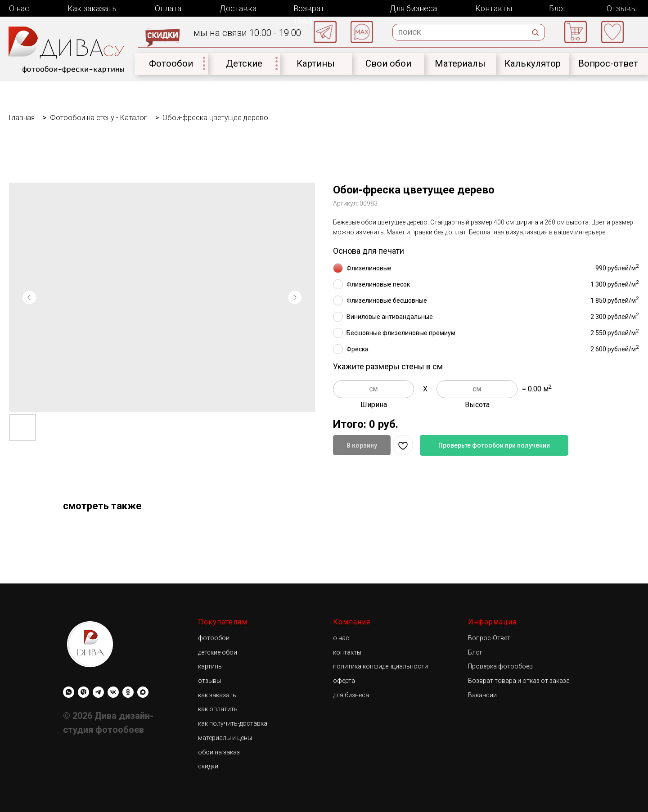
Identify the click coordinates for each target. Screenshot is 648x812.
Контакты (494, 8)
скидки (208, 766)
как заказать (217, 695)
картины (210, 666)
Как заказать (92, 8)
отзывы (209, 681)
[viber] (83, 692)
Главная (22, 118)
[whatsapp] (69, 692)
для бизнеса (351, 695)
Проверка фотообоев (500, 666)
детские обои (218, 652)
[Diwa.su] (98, 692)
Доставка (238, 8)
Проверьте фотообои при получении (494, 445)
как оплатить (218, 709)
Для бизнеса (413, 8)
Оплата (168, 8)
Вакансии (482, 695)
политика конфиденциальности (380, 666)
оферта (344, 681)
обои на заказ (219, 752)
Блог (558, 8)
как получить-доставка (233, 723)
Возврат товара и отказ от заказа (519, 681)
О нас (19, 8)
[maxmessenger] (143, 692)
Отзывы (622, 8)
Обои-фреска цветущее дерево (215, 118)
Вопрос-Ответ (489, 638)
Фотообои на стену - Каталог (99, 118)
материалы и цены (225, 738)
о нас (341, 638)
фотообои (214, 638)
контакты (347, 652)
